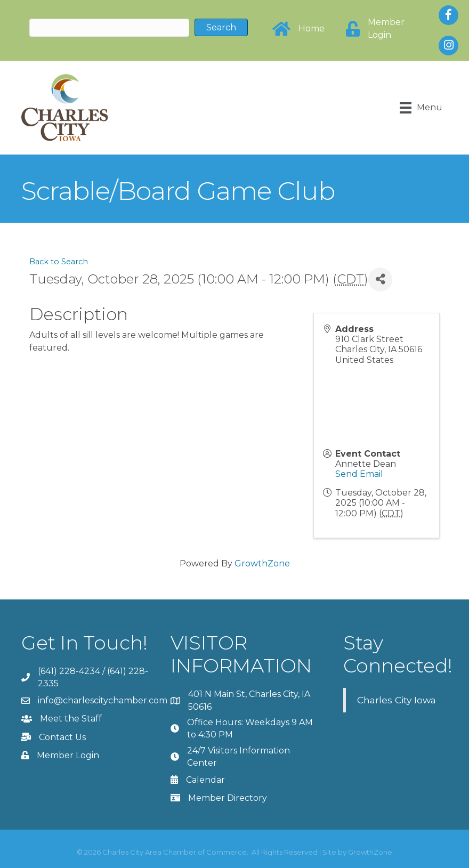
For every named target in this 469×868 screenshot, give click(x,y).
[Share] (380, 279)
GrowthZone (262, 563)
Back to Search (59, 262)
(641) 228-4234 (69, 671)
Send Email (359, 474)
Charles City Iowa (397, 700)
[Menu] (421, 108)
